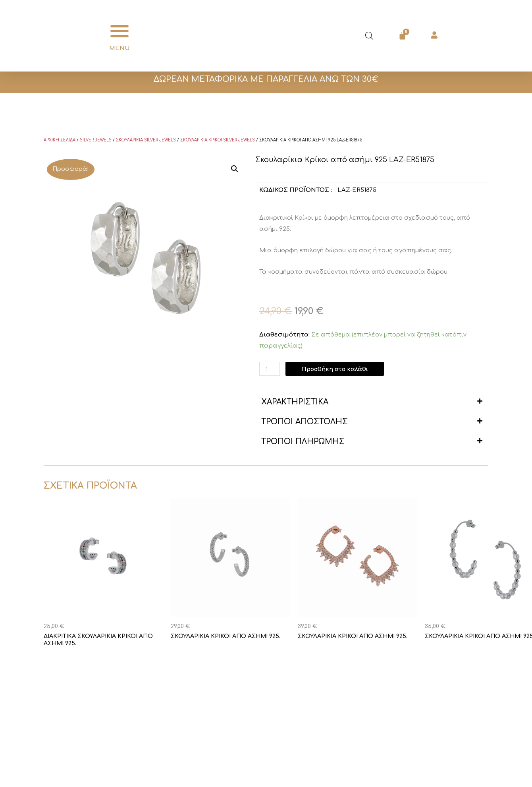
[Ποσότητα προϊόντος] (270, 369)
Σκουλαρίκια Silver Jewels (146, 140)
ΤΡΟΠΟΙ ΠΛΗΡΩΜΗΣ (303, 442)
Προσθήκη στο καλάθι (337, 369)
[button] (120, 31)
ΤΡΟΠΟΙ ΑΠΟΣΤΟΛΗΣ (305, 422)
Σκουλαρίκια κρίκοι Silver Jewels (218, 140)
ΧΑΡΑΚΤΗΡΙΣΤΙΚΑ (295, 402)
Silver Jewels (96, 140)
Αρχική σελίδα (60, 140)
